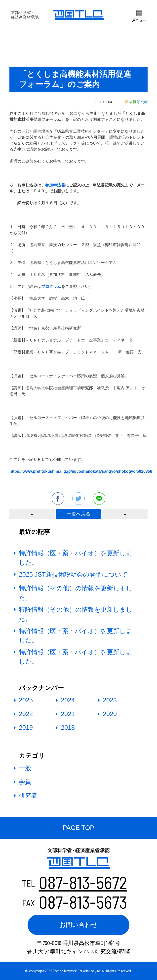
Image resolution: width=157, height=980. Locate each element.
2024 (68, 700)
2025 (26, 700)
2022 (26, 714)
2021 (68, 714)
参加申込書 (55, 185)
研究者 (28, 795)
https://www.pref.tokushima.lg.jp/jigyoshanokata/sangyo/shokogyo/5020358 (81, 471)
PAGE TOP (78, 828)
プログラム (51, 286)
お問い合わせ (78, 925)
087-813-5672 (83, 882)
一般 (25, 768)
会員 (25, 782)
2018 (68, 727)
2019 (26, 727)
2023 (110, 700)
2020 (110, 714)
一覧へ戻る (79, 514)
